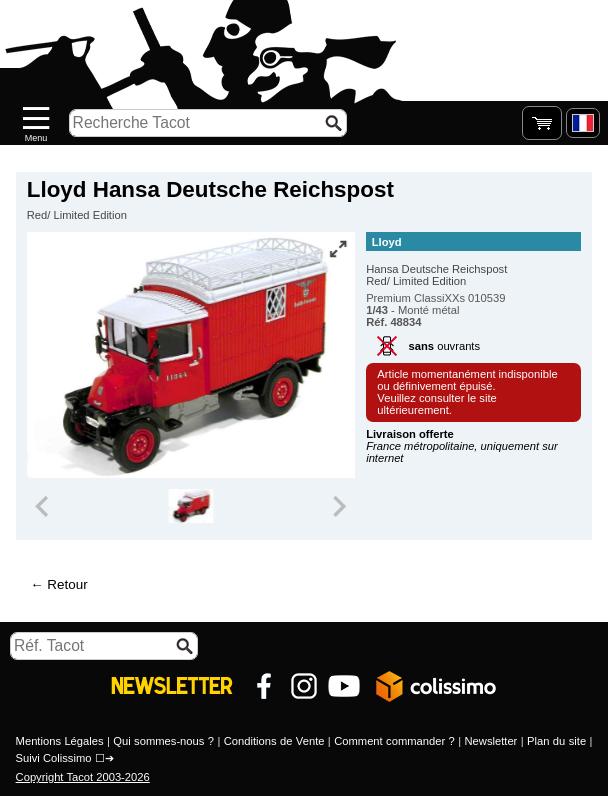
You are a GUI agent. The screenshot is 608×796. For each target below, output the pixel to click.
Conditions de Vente (274, 741)
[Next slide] (338, 506)
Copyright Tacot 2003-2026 (83, 777)
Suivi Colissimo (54, 758)
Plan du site (556, 741)
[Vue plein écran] (338, 249)
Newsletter (491, 741)
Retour (67, 584)
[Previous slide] (44, 506)
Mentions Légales (60, 741)
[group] (190, 506)
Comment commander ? (394, 741)
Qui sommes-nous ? (163, 741)
